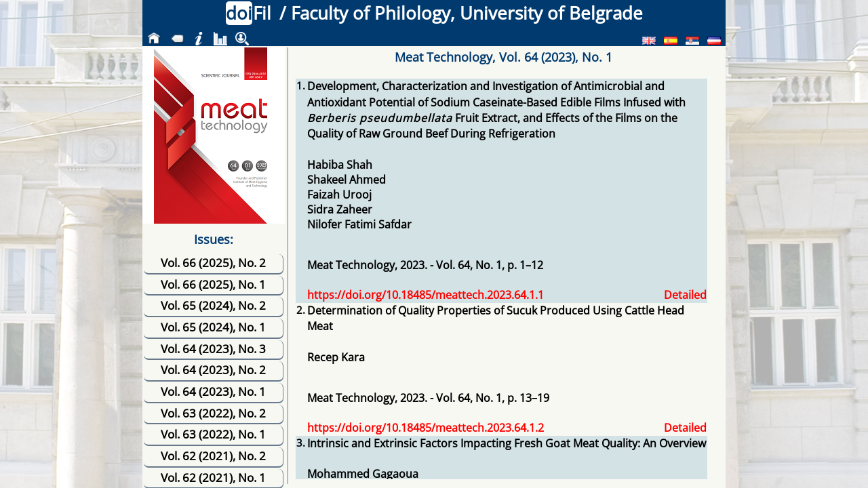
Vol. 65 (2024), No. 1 (213, 327)
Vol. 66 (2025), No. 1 (213, 284)
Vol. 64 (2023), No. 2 (213, 370)
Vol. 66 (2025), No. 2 (213, 263)
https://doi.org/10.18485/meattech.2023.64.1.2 (426, 428)
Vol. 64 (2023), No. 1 (213, 391)
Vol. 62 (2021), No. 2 (213, 456)
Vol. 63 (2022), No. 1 (213, 434)
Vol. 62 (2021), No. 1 (213, 477)
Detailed (685, 295)
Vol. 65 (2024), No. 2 (213, 305)
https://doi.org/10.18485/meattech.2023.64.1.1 (426, 295)
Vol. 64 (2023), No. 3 (213, 349)
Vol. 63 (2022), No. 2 (213, 413)
